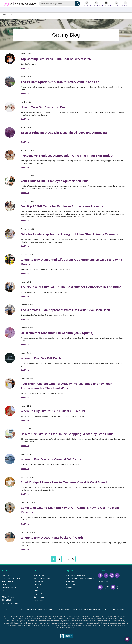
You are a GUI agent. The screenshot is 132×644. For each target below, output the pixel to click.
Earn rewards (39, 597)
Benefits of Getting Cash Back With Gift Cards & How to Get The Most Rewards (70, 510)
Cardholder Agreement (117, 609)
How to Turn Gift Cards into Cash (44, 107)
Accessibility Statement (87, 609)
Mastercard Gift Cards (42, 578)
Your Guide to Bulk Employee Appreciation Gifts (55, 181)
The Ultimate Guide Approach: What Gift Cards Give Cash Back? (66, 310)
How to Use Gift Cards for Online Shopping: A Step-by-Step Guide (67, 434)
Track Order (70, 581)
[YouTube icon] (117, 575)
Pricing (5, 594)
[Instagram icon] (112, 575)
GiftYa (36, 591)
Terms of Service (71, 609)
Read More (25, 68)
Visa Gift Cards (40, 575)
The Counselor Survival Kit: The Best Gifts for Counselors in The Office (71, 287)
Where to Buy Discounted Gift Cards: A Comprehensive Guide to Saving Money (71, 262)
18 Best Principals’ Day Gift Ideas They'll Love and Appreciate (64, 133)
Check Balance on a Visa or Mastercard (81, 578)
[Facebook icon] (100, 575)
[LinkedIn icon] (106, 575)
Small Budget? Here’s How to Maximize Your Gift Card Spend (64, 482)
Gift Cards (38, 585)
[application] (127, 639)
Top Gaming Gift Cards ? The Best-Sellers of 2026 (56, 59)
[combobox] (60, 4)
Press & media (7, 581)
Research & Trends (9, 588)
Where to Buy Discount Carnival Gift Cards (51, 459)
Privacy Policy (102, 609)
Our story (5, 575)
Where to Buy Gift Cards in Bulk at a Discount (53, 411)
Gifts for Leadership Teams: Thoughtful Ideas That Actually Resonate (69, 234)
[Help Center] (87, 4)
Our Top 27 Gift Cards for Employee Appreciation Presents (62, 206)
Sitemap (69, 588)
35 (73, 559)
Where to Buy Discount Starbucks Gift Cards (52, 538)
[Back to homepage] (20, 3)
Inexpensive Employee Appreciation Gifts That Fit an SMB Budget (67, 156)
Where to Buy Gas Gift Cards (41, 358)
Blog (4, 591)
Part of (39, 609)
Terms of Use (59, 609)
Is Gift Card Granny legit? (11, 578)
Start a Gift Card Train (10, 603)
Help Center (70, 585)
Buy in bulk (38, 594)
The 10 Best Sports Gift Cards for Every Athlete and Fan (60, 82)
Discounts (38, 588)
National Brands (40, 581)
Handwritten (38, 600)
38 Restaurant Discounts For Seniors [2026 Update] (57, 333)
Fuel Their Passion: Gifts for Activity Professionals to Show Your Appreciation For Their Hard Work (66, 386)
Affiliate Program (8, 597)
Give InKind (6, 600)
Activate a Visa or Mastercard (77, 575)
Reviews (5, 585)
